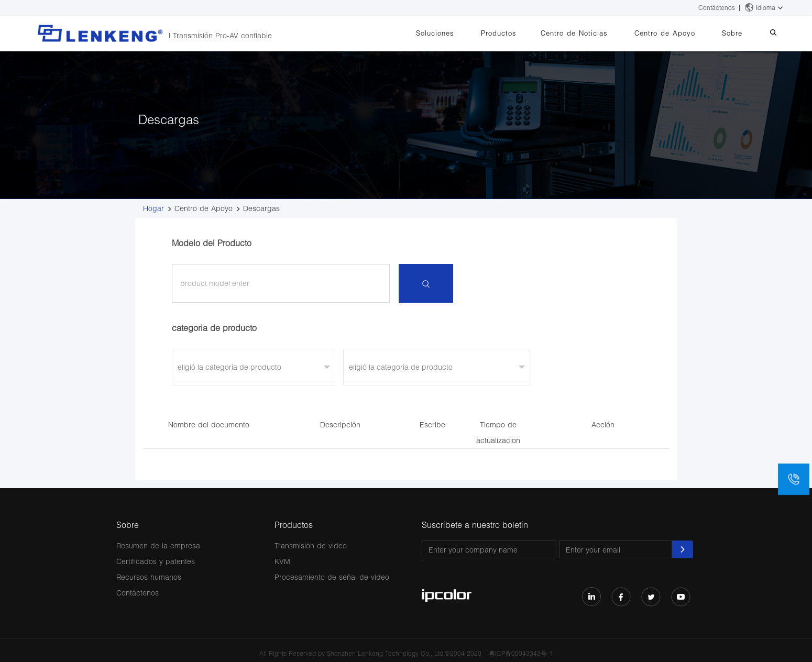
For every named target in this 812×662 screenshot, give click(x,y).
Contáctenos (717, 8)
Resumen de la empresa (158, 545)
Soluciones (464, 33)
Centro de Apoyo (678, 33)
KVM (282, 561)
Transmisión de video (311, 545)
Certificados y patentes (156, 561)
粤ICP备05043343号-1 (521, 653)
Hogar (153, 208)
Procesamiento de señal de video (332, 577)
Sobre (740, 33)
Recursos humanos (149, 577)
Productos (522, 33)
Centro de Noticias (592, 33)
